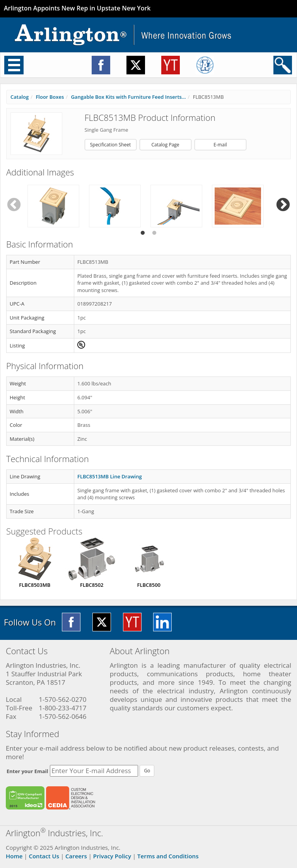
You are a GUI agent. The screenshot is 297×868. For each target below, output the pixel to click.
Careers (76, 856)
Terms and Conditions (168, 856)
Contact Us (44, 856)
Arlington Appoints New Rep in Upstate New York (77, 8)
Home (14, 856)
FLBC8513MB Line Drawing (110, 476)
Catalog (20, 97)
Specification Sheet (111, 145)
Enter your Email (27, 771)
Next (283, 205)
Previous (14, 205)
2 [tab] (154, 233)
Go (147, 771)
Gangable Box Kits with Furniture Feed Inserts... (128, 97)
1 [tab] (143, 233)
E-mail (220, 145)
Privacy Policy (112, 856)
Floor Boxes (50, 97)
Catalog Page (165, 145)
